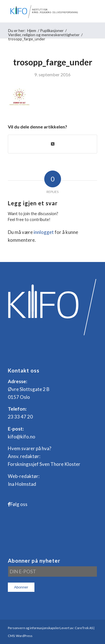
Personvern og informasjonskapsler (34, 628)
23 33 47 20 (20, 417)
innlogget (44, 232)
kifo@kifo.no (22, 437)
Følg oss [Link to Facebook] (19, 504)
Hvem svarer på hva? (30, 448)
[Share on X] (53, 144)
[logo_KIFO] (44, 11)
